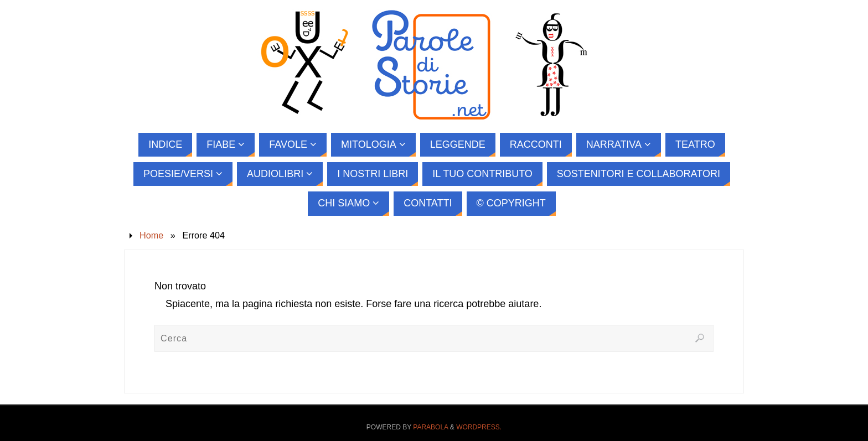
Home (151, 235)
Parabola (430, 427)
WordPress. (479, 427)
